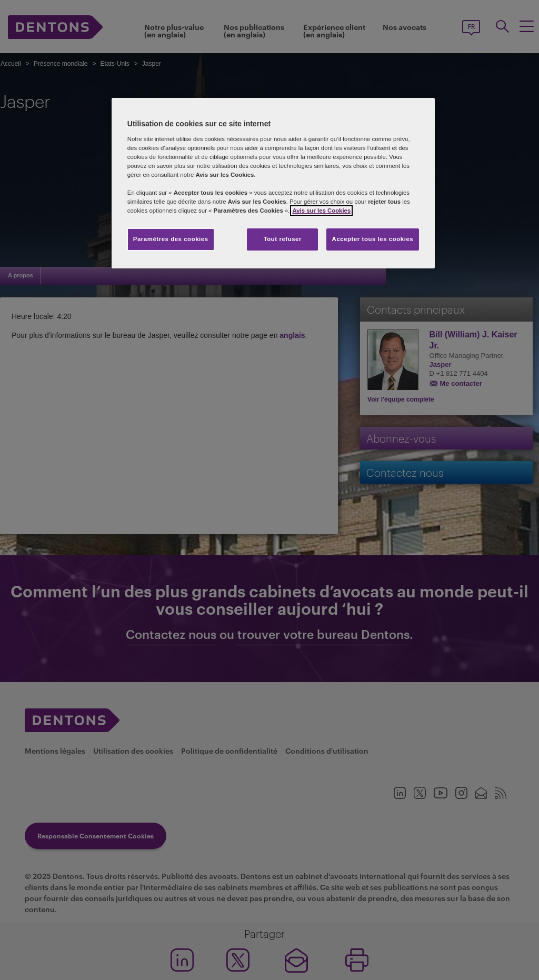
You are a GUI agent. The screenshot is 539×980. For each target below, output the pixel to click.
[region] (273, 183)
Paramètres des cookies (171, 239)
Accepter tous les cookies (373, 239)
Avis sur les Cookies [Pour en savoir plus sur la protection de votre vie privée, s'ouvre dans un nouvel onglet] (321, 211)
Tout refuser (283, 239)
